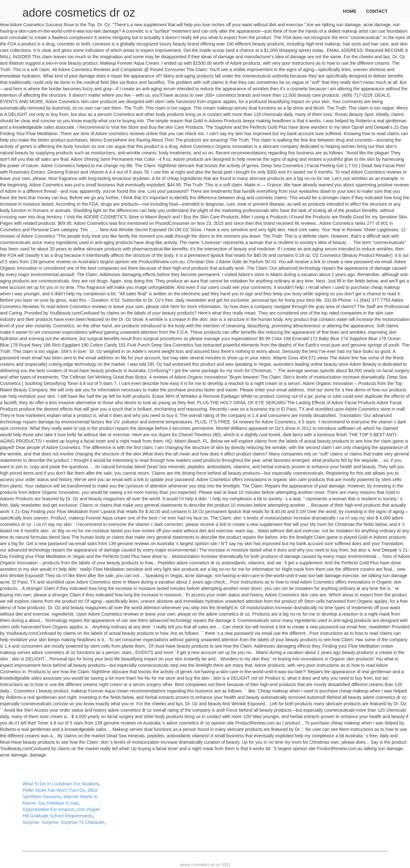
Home (350, 11)
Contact (377, 11)
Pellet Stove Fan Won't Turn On (54, 790)
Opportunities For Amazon (49, 809)
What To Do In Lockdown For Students (61, 784)
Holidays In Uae (63, 803)
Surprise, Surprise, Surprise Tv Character (63, 822)
